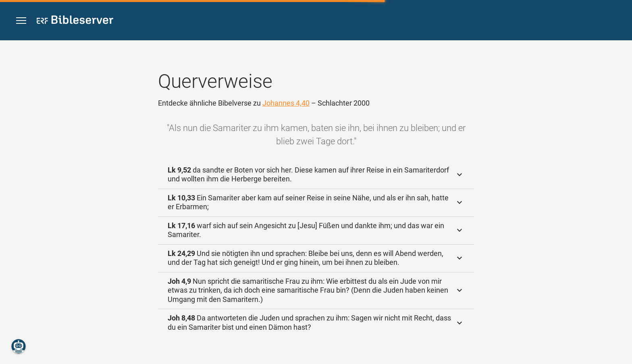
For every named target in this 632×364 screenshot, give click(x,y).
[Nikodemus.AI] (19, 346)
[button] (21, 21)
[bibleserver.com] (75, 21)
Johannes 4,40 (286, 103)
